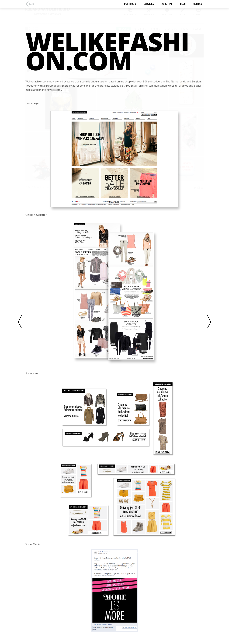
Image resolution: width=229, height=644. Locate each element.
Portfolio (130, 4)
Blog (183, 4)
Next (209, 322)
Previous (20, 322)
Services (149, 4)
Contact (198, 4)
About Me (167, 4)
